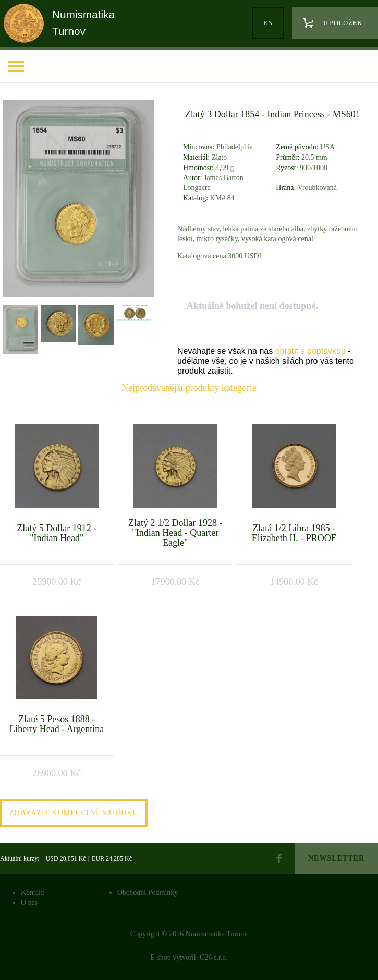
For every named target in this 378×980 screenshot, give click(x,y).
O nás (29, 903)
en (268, 23)
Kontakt (33, 893)
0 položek (343, 23)
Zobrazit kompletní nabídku (74, 813)
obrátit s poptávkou (310, 351)
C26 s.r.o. (214, 957)
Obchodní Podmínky (148, 893)
